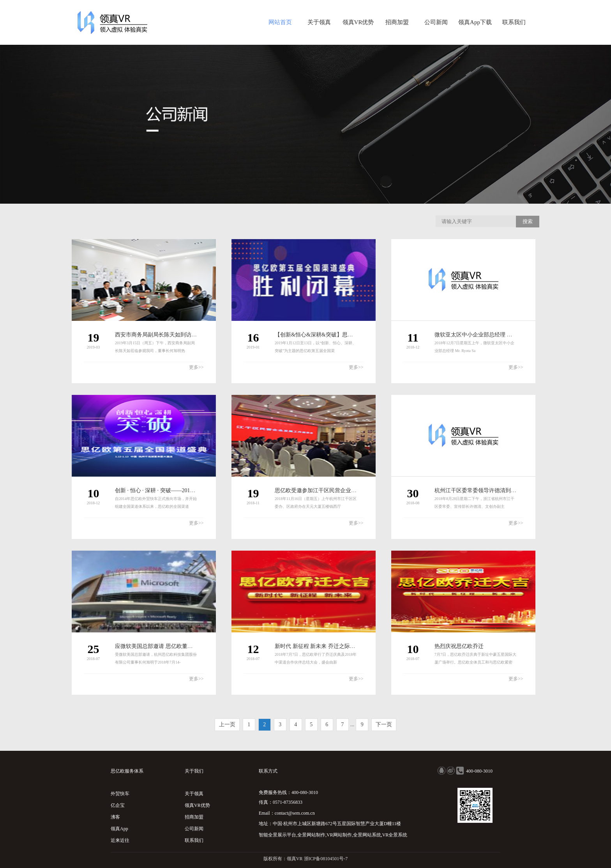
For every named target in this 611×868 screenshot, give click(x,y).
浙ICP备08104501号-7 (326, 859)
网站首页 (280, 22)
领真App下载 (475, 22)
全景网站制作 (311, 835)
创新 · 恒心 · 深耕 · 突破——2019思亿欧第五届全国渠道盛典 (187, 490)
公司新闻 (436, 22)
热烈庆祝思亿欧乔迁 (459, 646)
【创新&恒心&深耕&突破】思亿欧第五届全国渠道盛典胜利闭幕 (352, 335)
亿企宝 (118, 805)
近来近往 (120, 840)
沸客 (115, 817)
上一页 (227, 725)
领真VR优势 (358, 22)
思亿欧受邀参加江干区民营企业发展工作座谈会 (332, 490)
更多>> (196, 367)
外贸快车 (120, 794)
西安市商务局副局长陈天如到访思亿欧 (161, 335)
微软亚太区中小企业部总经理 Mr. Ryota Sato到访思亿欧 (501, 335)
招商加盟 (397, 22)
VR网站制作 (339, 835)
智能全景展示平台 (277, 835)
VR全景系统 (395, 835)
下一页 (384, 725)
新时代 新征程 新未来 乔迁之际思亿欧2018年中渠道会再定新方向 (353, 646)
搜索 (528, 221)
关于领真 (319, 22)
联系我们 (514, 22)
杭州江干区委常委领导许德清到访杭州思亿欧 (489, 490)
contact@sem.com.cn (295, 813)
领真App (119, 829)
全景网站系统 (367, 835)
